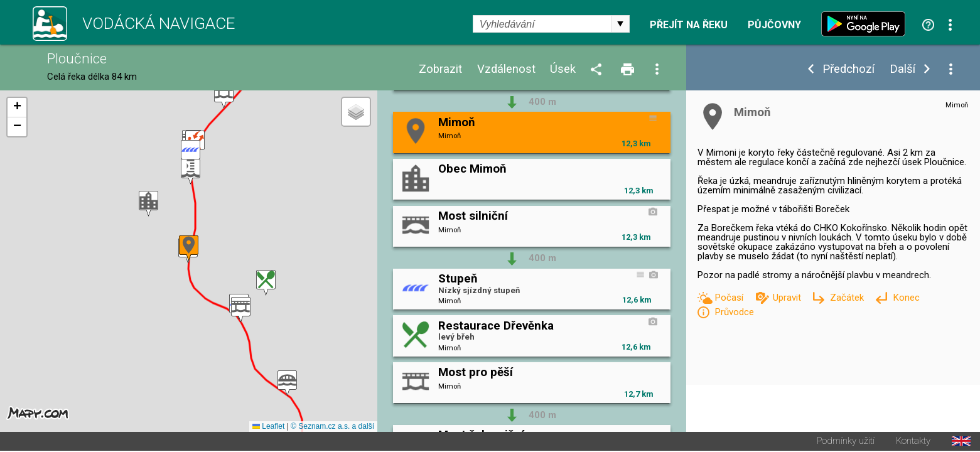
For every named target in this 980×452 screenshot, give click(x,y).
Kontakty (913, 442)
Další (902, 69)
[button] (224, 96)
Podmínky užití (846, 442)
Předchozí (848, 69)
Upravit (788, 298)
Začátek (848, 298)
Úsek (563, 69)
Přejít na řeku (689, 25)
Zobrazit (440, 69)
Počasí (730, 298)
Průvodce (734, 312)
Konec (906, 298)
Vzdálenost (506, 69)
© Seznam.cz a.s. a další (332, 428)
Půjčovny (774, 25)
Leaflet (268, 428)
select (620, 24)
